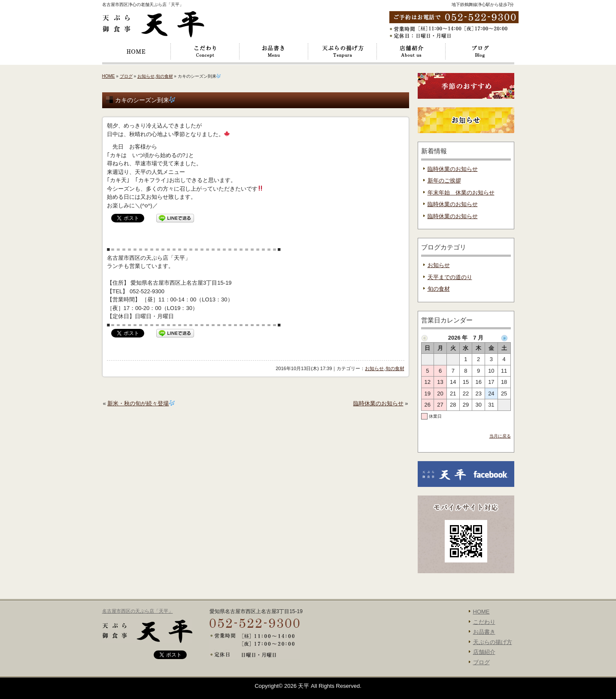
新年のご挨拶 (444, 181)
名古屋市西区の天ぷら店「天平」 (138, 611)
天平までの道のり (450, 277)
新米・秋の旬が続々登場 (141, 403)
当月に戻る (500, 436)
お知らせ (146, 76)
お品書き (274, 52)
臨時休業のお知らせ (378, 403)
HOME (137, 52)
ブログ (480, 52)
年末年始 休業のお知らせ (461, 193)
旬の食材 (164, 76)
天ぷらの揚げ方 (343, 52)
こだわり (205, 52)
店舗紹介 (411, 52)
